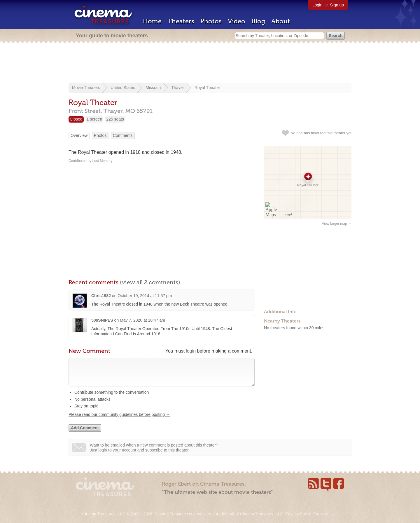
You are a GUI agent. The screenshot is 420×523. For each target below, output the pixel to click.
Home (152, 21)
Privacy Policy (298, 514)
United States (123, 88)
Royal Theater (207, 88)
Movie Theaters (86, 88)
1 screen (94, 119)
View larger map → (337, 224)
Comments (123, 135)
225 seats (115, 119)
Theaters (181, 21)
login (191, 351)
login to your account (117, 456)
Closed (76, 119)
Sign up (337, 5)
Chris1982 (101, 296)
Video (237, 21)
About (281, 21)
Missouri (153, 88)
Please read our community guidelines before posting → (119, 420)
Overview (79, 135)
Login (317, 5)
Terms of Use (325, 514)
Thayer (178, 88)
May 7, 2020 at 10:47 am (142, 320)
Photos (211, 21)
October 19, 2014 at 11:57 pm (145, 296)
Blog (258, 21)
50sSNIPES (102, 320)
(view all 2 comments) (150, 282)
